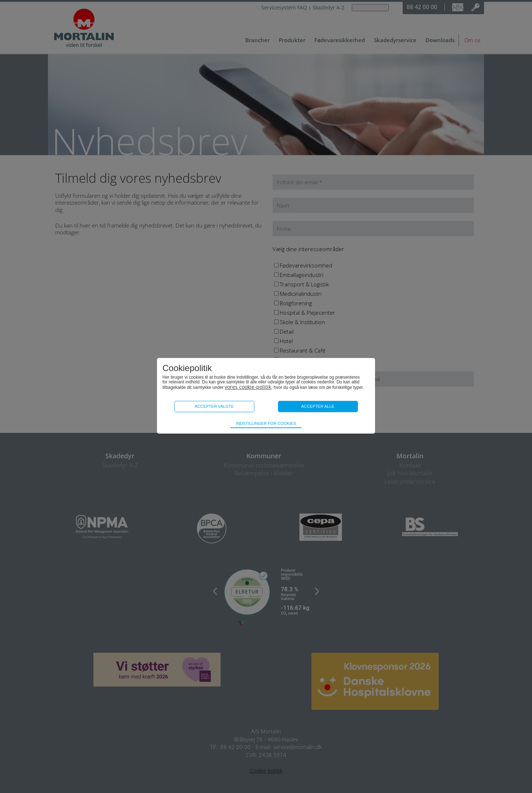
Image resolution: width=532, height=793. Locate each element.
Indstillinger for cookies (266, 423)
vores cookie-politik (248, 387)
